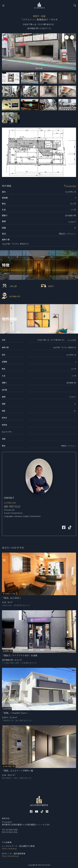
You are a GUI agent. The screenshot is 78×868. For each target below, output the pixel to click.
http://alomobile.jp (10, 856)
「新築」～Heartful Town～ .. (16, 713)
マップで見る (72, 340)
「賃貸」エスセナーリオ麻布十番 (17, 771)
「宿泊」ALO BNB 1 (11, 598)
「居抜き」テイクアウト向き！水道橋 (20, 655)
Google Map (70, 186)
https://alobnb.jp (9, 848)
